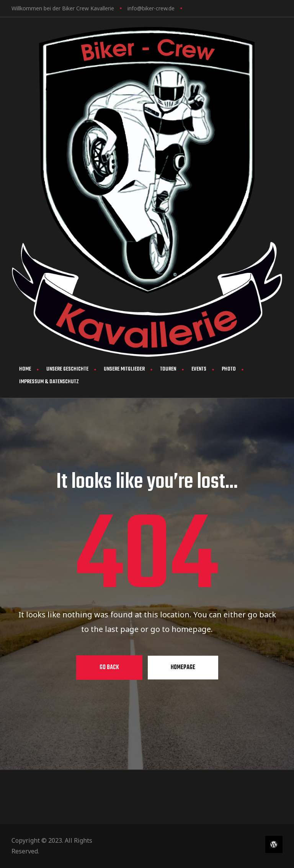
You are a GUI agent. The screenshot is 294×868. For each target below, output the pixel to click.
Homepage (183, 668)
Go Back (109, 668)
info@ (135, 8)
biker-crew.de (158, 8)
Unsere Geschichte (67, 369)
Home (25, 369)
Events (199, 369)
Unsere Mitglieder (124, 369)
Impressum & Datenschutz (49, 382)
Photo (229, 369)
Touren (168, 369)
